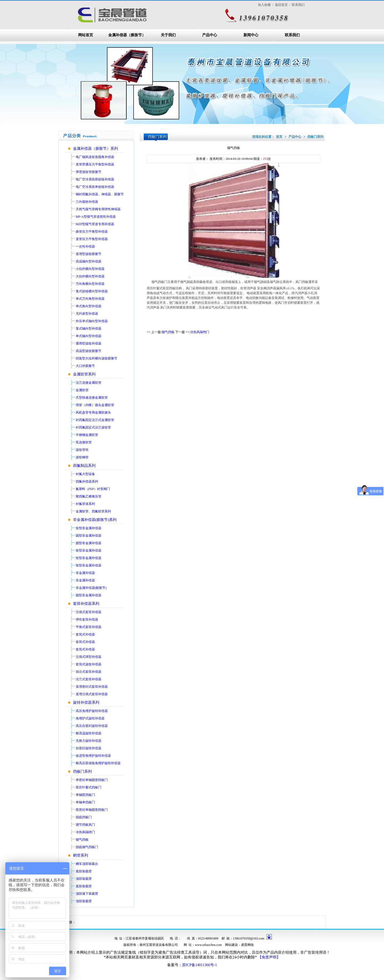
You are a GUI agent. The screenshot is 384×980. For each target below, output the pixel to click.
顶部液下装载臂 (87, 894)
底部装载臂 (84, 871)
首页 (279, 137)
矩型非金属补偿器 (89, 528)
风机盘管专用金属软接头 (93, 412)
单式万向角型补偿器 (90, 299)
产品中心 (210, 35)
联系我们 (292, 35)
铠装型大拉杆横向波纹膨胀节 (97, 358)
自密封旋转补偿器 (89, 748)
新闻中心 (251, 35)
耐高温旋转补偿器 (89, 733)
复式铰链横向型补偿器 (92, 291)
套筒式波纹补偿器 (89, 664)
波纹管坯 (82, 450)
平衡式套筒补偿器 (89, 627)
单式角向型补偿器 (89, 306)
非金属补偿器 (85, 573)
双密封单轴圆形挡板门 (92, 810)
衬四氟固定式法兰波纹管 (93, 427)
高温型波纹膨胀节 (89, 351)
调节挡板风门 (85, 825)
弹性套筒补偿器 (87, 619)
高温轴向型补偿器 (89, 261)
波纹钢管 (82, 457)
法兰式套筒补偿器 (89, 679)
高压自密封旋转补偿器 (92, 726)
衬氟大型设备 (85, 474)
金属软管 (82, 390)
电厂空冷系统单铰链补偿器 (95, 187)
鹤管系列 (81, 855)
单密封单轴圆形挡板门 (92, 780)
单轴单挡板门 (85, 802)
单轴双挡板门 (85, 795)
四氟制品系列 (84, 466)
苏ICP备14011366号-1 (200, 965)
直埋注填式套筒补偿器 (92, 694)
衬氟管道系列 (85, 504)
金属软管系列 (84, 374)
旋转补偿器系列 (86, 702)
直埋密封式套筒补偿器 (92, 687)
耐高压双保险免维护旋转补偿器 (98, 763)
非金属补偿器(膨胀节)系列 (95, 520)
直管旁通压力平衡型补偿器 (95, 164)
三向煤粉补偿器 (87, 202)
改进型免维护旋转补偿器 (93, 756)
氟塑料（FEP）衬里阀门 (93, 489)
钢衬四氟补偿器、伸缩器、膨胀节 (100, 194)
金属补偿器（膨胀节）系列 (95, 149)
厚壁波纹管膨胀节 (89, 172)
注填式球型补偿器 (89, 657)
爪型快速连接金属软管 (92, 398)
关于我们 (168, 35)
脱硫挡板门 (84, 817)
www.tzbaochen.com (208, 945)
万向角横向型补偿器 (90, 284)
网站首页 (86, 35)
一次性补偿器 (85, 246)
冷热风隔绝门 (85, 832)
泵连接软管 (84, 442)
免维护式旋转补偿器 (90, 718)
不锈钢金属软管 (87, 435)
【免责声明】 (269, 957)
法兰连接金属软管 (89, 383)
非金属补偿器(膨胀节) (91, 588)
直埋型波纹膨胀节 (89, 254)
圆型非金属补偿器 (89, 536)
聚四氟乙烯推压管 (89, 496)
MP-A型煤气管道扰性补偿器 (96, 217)
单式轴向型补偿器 (89, 336)
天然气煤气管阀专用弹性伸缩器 (98, 209)
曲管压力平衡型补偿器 (92, 232)
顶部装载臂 (84, 879)
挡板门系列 (82, 772)
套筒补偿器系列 (86, 604)
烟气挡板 (82, 840)
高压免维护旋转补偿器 (92, 711)
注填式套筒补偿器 (89, 612)
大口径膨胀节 (85, 366)
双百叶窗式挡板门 (89, 787)
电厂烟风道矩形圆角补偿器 (95, 157)
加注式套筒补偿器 (89, 672)
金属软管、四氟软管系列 (93, 511)
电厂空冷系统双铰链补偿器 (95, 179)
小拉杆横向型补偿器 (90, 269)
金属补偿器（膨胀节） (127, 35)
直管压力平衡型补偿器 (92, 239)
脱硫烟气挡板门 (87, 847)
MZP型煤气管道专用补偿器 (95, 224)
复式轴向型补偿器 (89, 329)
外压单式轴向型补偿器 (92, 321)
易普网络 (247, 945)
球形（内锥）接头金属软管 (95, 405)
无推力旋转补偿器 (89, 741)
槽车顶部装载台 (87, 864)
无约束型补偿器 (87, 314)
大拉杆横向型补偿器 (90, 276)
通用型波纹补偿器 (89, 343)
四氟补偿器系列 (87, 481)
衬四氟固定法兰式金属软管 (95, 420)
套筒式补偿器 (85, 634)
